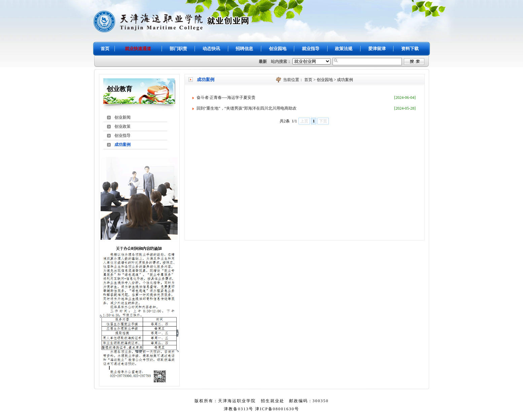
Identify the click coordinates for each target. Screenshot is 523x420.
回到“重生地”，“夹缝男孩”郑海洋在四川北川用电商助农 (247, 108)
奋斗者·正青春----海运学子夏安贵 (226, 98)
